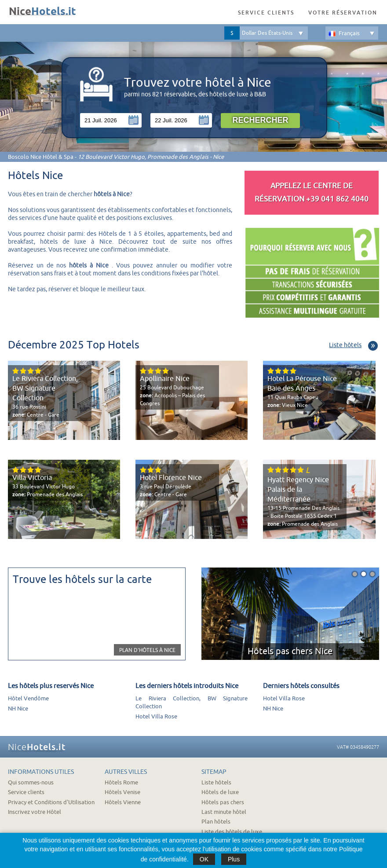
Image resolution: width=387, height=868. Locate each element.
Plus (234, 859)
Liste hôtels (345, 345)
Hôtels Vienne (123, 802)
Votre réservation (343, 13)
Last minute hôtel (224, 812)
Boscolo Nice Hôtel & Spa (41, 157)
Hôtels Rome (121, 782)
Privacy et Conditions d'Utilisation (51, 802)
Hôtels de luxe (220, 792)
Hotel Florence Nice (171, 478)
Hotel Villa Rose (156, 716)
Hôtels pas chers (223, 802)
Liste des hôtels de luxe (232, 832)
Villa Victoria (32, 478)
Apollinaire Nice (165, 379)
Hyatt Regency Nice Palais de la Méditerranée (298, 490)
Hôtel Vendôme (28, 698)
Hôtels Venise (122, 792)
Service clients (266, 13)
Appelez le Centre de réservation (312, 192)
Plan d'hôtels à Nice (147, 650)
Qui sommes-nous (31, 782)
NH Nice (18, 709)
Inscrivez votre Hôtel (35, 812)
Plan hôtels (216, 822)
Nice (42, 12)
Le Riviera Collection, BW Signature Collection (45, 388)
